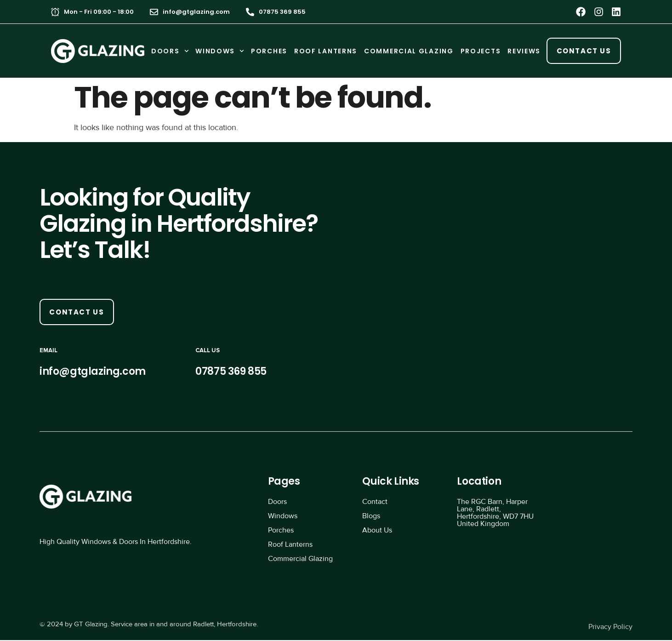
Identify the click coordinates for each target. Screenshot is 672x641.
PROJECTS (480, 51)
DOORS (169, 51)
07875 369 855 (282, 12)
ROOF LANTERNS (325, 51)
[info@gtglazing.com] (154, 12)
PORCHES (269, 51)
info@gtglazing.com (196, 12)
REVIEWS (524, 51)
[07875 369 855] (250, 12)
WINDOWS (220, 51)
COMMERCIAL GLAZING (408, 51)
